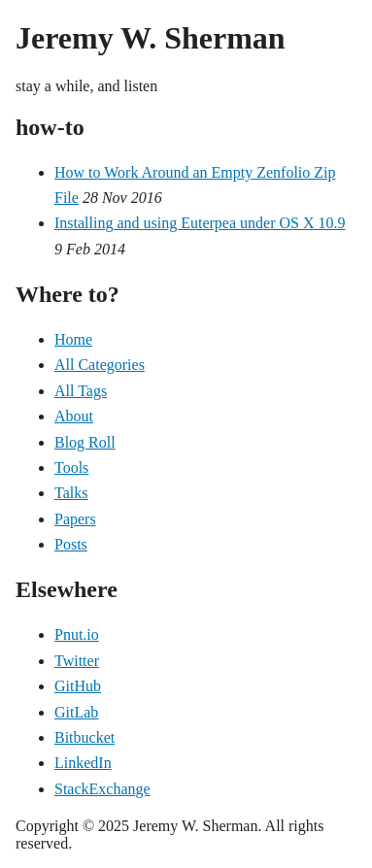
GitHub (78, 686)
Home (73, 339)
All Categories (100, 365)
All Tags (81, 391)
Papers (75, 519)
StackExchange (102, 789)
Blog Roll (85, 442)
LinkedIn (83, 763)
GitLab (76, 712)
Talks (71, 493)
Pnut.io (77, 634)
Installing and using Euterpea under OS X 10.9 (200, 223)
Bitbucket (85, 737)
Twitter (77, 661)
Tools (71, 467)
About (74, 416)
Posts (71, 544)
